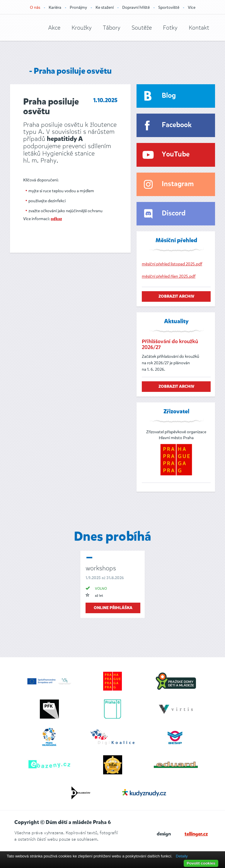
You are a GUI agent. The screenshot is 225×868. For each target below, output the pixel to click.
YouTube (176, 155)
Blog (169, 96)
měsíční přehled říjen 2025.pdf (169, 276)
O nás (35, 7)
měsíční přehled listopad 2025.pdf (172, 264)
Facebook (177, 125)
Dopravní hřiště (136, 7)
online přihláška (113, 608)
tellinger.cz (196, 834)
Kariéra (55, 7)
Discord (174, 214)
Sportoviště (169, 7)
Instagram (178, 184)
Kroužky (82, 28)
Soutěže (142, 28)
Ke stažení (105, 7)
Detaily (182, 856)
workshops (101, 568)
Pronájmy (78, 7)
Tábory (112, 28)
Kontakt (199, 28)
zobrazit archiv (176, 296)
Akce (54, 28)
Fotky (170, 28)
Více (192, 7)
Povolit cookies (201, 863)
